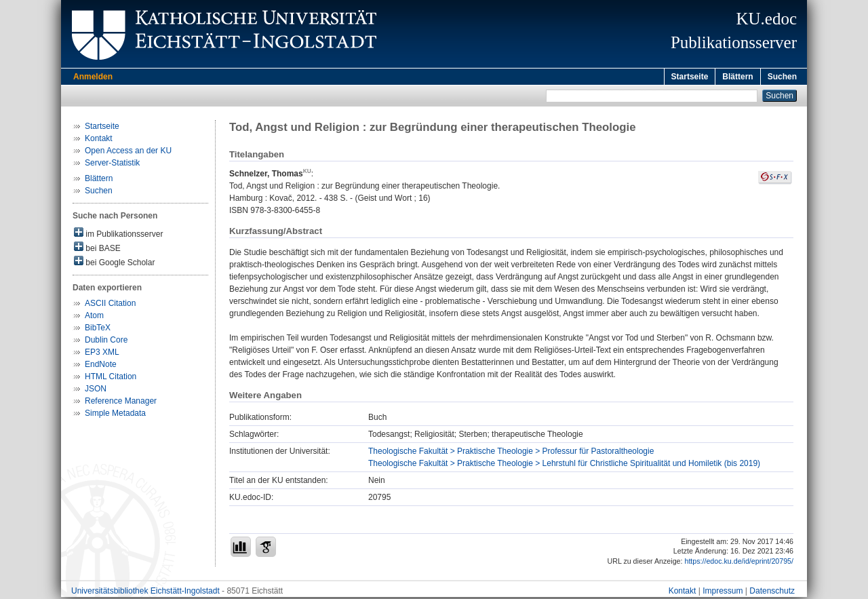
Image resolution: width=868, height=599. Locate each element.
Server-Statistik (112, 165)
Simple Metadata (115, 415)
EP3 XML (102, 354)
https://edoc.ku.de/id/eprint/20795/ (739, 563)
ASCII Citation (110, 305)
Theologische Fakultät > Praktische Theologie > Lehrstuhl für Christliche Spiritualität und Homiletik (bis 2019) (564, 465)
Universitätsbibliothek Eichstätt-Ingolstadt (145, 593)
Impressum (723, 593)
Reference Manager (121, 403)
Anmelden (93, 77)
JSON (96, 391)
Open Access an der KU (128, 153)
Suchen (782, 77)
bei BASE (97, 249)
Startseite (690, 77)
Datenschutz (772, 593)
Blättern (737, 77)
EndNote (101, 366)
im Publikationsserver (118, 235)
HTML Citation (111, 379)
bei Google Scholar (114, 264)
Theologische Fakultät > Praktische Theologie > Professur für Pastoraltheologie (511, 453)
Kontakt (99, 140)
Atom (94, 317)
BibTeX (98, 330)
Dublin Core (106, 342)
